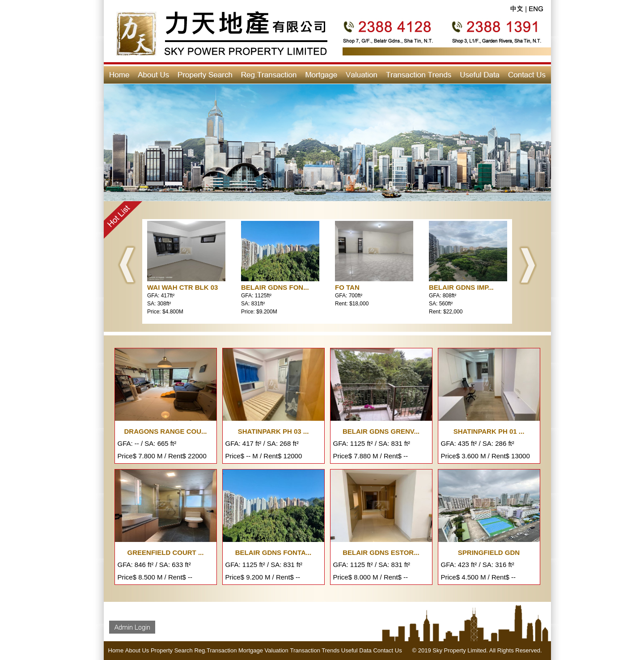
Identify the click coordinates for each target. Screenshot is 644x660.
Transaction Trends (315, 650)
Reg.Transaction (215, 650)
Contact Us (387, 650)
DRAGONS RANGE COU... (165, 431)
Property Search (172, 650)
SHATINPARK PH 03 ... (273, 431)
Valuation (277, 650)
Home (116, 650)
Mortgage (251, 650)
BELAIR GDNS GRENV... (381, 431)
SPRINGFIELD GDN (489, 552)
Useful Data (356, 650)
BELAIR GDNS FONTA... (273, 552)
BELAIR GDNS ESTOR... (381, 552)
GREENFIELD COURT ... (166, 552)
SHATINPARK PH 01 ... (489, 431)
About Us (137, 650)
